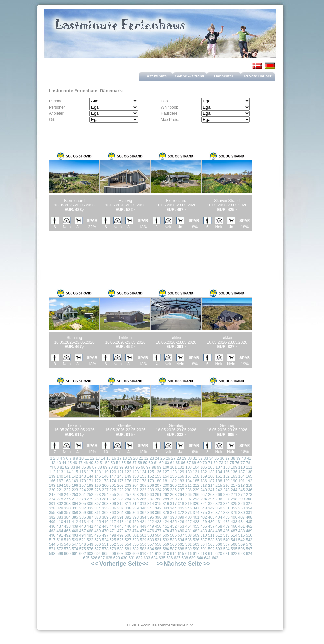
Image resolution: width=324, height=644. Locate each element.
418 (120, 522)
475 (143, 531)
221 (60, 490)
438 (67, 526)
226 (98, 490)
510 (204, 535)
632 (139, 558)
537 (204, 540)
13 (98, 458)
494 (83, 535)
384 (67, 517)
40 (244, 458)
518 (60, 540)
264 (181, 495)
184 (189, 481)
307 (98, 504)
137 (241, 472)
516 (249, 535)
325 (234, 504)
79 (51, 467)
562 (189, 544)
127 (166, 472)
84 (78, 467)
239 (196, 490)
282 (113, 499)
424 (166, 522)
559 (166, 544)
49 (91, 463)
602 (83, 554)
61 (156, 463)
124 (143, 472)
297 (226, 499)
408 (249, 517)
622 (234, 554)
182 (173, 481)
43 (58, 463)
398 (173, 517)
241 (211, 490)
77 (243, 463)
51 (102, 463)
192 (249, 481)
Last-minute (156, 76)
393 (135, 517)
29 (184, 458)
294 (204, 499)
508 (189, 535)
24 (157, 458)
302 (60, 504)
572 (60, 549)
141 (67, 476)
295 (211, 499)
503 (151, 535)
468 (90, 531)
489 (249, 531)
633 (147, 558)
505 (166, 535)
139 (52, 476)
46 (75, 463)
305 (83, 504)
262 (166, 495)
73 (221, 463)
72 (216, 463)
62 (162, 463)
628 (109, 558)
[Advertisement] (125, 252)
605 (105, 554)
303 (67, 504)
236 (173, 490)
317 (173, 504)
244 (234, 490)
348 (204, 508)
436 (52, 526)
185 (196, 481)
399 (181, 517)
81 (62, 467)
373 (189, 513)
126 (158, 472)
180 (158, 481)
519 (67, 540)
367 (143, 513)
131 (196, 472)
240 (204, 490)
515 (241, 535)
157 (189, 476)
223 (75, 490)
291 (181, 499)
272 (241, 495)
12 (92, 458)
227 (105, 490)
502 (143, 535)
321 (204, 504)
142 (75, 476)
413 (83, 522)
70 (205, 463)
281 (105, 499)
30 (190, 458)
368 (151, 513)
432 (226, 522)
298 (234, 499)
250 (75, 495)
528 (135, 540)
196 (75, 486)
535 (189, 540)
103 (189, 467)
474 (135, 531)
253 (98, 495)
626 (94, 558)
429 (204, 522)
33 (206, 458)
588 (181, 549)
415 (98, 522)
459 (226, 526)
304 (75, 504)
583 (143, 549)
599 (60, 554)
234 (158, 490)
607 (120, 554)
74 (226, 463)
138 (249, 472)
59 (145, 463)
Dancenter (224, 76)
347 (196, 508)
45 (69, 463)
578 (105, 549)
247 (52, 495)
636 (169, 558)
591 (204, 549)
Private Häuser (258, 76)
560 (173, 544)
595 (234, 549)
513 (226, 535)
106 (211, 467)
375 (204, 513)
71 (210, 463)
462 (249, 526)
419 (128, 522)
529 (143, 540)
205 (143, 486)
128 (173, 472)
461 (241, 526)
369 (158, 513)
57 (134, 463)
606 (113, 554)
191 (241, 481)
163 (234, 476)
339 (135, 508)
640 (200, 558)
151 (143, 476)
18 (125, 458)
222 (67, 490)
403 (211, 517)
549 (90, 544)
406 (234, 517)
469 (98, 531)
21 (141, 458)
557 (151, 544)
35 (217, 458)
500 (128, 535)
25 (162, 458)
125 (151, 472)
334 (98, 508)
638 (185, 558)
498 (113, 535)
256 (120, 495)
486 (226, 531)
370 (166, 513)
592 (211, 549)
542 (241, 540)
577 (98, 549)
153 (158, 476)
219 (249, 486)
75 (232, 463)
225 (90, 490)
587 (173, 549)
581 (128, 549)
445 (120, 526)
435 (249, 522)
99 (159, 467)
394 (143, 517)
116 (83, 472)
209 (173, 486)
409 (52, 522)
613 (166, 554)
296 (219, 499)
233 (151, 490)
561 (181, 544)
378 (226, 513)
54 (118, 463)
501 (135, 535)
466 (75, 531)
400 (189, 517)
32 (200, 458)
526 (120, 540)
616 (189, 554)
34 (211, 458)
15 (108, 458)
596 (241, 549)
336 (113, 508)
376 (211, 513)
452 (173, 526)
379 (234, 513)
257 (128, 495)
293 (196, 499)
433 (234, 522)
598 (52, 554)
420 (135, 522)
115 (75, 472)
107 (219, 467)
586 (166, 549)
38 (233, 458)
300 (249, 499)
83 (73, 467)
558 (158, 544)
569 (241, 544)
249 (67, 495)
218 (241, 486)
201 (113, 486)
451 (166, 526)
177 (135, 481)
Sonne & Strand (190, 76)
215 (219, 486)
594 (226, 549)
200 (105, 486)
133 (211, 472)
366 (135, 513)
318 (181, 504)
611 (151, 554)
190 (234, 481)
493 (75, 535)
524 (105, 540)
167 (60, 481)
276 (67, 499)
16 (114, 458)
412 (75, 522)
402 (204, 517)
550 (98, 544)
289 (166, 499)
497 (105, 535)
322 (211, 504)
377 (219, 513)
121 (120, 472)
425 (173, 522)
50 (96, 463)
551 (105, 544)
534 (181, 540)
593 (219, 549)
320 (196, 504)
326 (241, 504)
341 (151, 508)
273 (249, 495)
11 (87, 458)
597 (249, 549)
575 (83, 549)
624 (249, 554)
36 (222, 458)
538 (211, 540)
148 (120, 476)
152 (151, 476)
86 (89, 467)
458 (219, 526)
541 (234, 540)
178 (143, 481)
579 (113, 549)
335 (105, 508)
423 (158, 522)
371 (173, 513)
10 (81, 458)
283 (120, 499)
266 (196, 495)
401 (196, 517)
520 (75, 540)
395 (151, 517)
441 (90, 526)
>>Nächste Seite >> (184, 564)
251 (83, 495)
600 (67, 554)
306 (90, 504)
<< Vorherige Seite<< (120, 564)
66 (183, 463)
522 (90, 540)
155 (173, 476)
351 (226, 508)
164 (241, 476)
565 (211, 544)
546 (67, 544)
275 (60, 499)
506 (173, 535)
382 (52, 517)
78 (248, 463)
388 (98, 517)
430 (211, 522)
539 (219, 540)
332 (83, 508)
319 (189, 504)
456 (204, 526)
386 (83, 517)
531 (158, 540)
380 (241, 513)
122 (128, 472)
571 (52, 549)
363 (113, 513)
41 (249, 458)
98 (154, 467)
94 (132, 467)
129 (181, 472)
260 (151, 495)
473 (128, 531)
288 (158, 499)
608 (128, 554)
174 (113, 481)
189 (226, 481)
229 (120, 490)
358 (75, 513)
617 (196, 554)
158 (196, 476)
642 (215, 558)
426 (181, 522)
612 (158, 554)
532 (166, 540)
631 (132, 558)
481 (189, 531)
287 (151, 499)
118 (98, 472)
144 (90, 476)
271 (234, 495)
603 (90, 554)
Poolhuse (149, 625)
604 (98, 554)
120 (113, 472)
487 (234, 531)
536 (196, 540)
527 (128, 540)
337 (120, 508)
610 (143, 554)
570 (249, 544)
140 (60, 476)
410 (60, 522)
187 (211, 481)
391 (120, 517)
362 (105, 513)
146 (105, 476)
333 (90, 508)
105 (204, 467)
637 (177, 558)
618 (204, 554)
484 (211, 531)
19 (130, 458)
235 (166, 490)
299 (241, 499)
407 (241, 517)
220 (52, 490)
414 (90, 522)
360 (90, 513)
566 (219, 544)
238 (189, 490)
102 (181, 467)
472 (120, 531)
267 (204, 495)
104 (196, 467)
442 (98, 526)
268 (211, 495)
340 (143, 508)
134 (219, 472)
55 (124, 463)
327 (249, 504)
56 (129, 463)
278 (83, 499)
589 (189, 549)
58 (140, 463)
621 (226, 554)
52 (107, 463)
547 (75, 544)
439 (75, 526)
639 (192, 558)
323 (219, 504)
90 (111, 467)
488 (241, 531)
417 (113, 522)
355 (52, 513)
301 (52, 504)
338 (128, 508)
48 (86, 463)
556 (143, 544)
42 (53, 463)
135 (226, 472)
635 (162, 558)
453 (181, 526)
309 (113, 504)
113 (60, 472)
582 (135, 549)
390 (113, 517)
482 (196, 531)
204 (135, 486)
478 (166, 531)
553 (120, 544)
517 (52, 540)
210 (181, 486)
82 (67, 467)
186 (204, 481)
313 (143, 504)
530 (151, 540)
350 (219, 508)
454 (189, 526)
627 (101, 558)
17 (119, 458)
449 (151, 526)
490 (52, 535)
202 (120, 486)
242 (219, 490)
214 (211, 486)
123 (135, 472)
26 (168, 458)
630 (124, 558)
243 (226, 490)
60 (150, 463)
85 (83, 467)
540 (226, 540)
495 (90, 535)
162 (226, 476)
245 (241, 490)
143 (83, 476)
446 (128, 526)
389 (105, 517)
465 (67, 531)
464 (60, 531)
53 (113, 463)
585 (158, 549)
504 (158, 535)
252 (90, 495)
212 (196, 486)
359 (83, 513)
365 (128, 513)
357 (67, 513)
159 (204, 476)
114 (67, 472)
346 (189, 508)
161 (219, 476)
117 (90, 472)
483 (204, 531)
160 (211, 476)
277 (75, 499)
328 (52, 508)
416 (105, 522)
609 (135, 554)
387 (90, 517)
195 (67, 486)
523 (98, 540)
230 (128, 490)
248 (60, 495)
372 (181, 513)
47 (80, 463)
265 (189, 495)
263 (173, 495)
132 (204, 472)
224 (83, 490)
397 (166, 517)
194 (60, 486)
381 (249, 513)
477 (158, 531)
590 (196, 549)
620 (219, 554)
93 (127, 467)
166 (52, 481)
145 (98, 476)
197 (83, 486)
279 (90, 499)
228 (113, 490)
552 (113, 544)
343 (166, 508)
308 (105, 504)
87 (94, 467)
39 (238, 458)
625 (86, 558)
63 (167, 463)
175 (120, 481)
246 (249, 490)
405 (226, 517)
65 (178, 463)
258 (135, 495)
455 (196, 526)
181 (166, 481)
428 (196, 522)
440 (83, 526)
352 (234, 508)
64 (172, 463)
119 (105, 472)
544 (52, 544)
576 (90, 549)
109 (234, 467)
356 (60, 513)
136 (234, 472)
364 (120, 513)
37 (228, 458)
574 (75, 549)
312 (135, 504)
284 (128, 499)
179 (151, 481)
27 (174, 458)
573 (67, 549)
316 (166, 504)
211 (189, 486)
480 (181, 531)
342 (158, 508)
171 (90, 481)
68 (194, 463)
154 (166, 476)
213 (204, 486)
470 (105, 531)
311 (128, 504)
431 (219, 522)
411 (67, 522)
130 (189, 472)
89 (105, 467)
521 (83, 540)
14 (103, 458)
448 (143, 526)
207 (158, 486)
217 (234, 486)
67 (188, 463)
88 (100, 467)
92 (121, 467)
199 (98, 486)
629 (117, 558)
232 (143, 490)
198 (90, 486)
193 (52, 486)
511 (211, 535)
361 (98, 513)
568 (234, 544)
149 (128, 476)
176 (128, 481)
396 (158, 517)
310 (120, 504)
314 (151, 504)
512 (219, 535)
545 (60, 544)
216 (226, 486)
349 (211, 508)
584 (151, 549)
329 (60, 508)
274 (52, 499)
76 (237, 463)
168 (67, 481)
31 (195, 458)
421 (143, 522)
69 (199, 463)
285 (135, 499)
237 (181, 490)
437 (60, 526)
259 (143, 495)
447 (135, 526)
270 (226, 495)
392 (128, 517)
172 (98, 481)
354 (249, 508)
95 (138, 467)
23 (152, 458)
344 (173, 508)
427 (189, 522)
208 (166, 486)
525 (113, 540)
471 (113, 531)
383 (60, 517)
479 (173, 531)
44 (64, 463)
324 (226, 504)
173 (105, 481)
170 (83, 481)
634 (155, 558)
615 (181, 554)
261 (158, 495)
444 (113, 526)
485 (219, 531)
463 (52, 531)
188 (219, 481)
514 (234, 535)
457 (211, 526)
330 (67, 508)
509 (196, 535)
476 (151, 531)
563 (196, 544)
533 (173, 540)
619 (211, 554)
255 (113, 495)
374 (196, 513)
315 (158, 504)
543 (249, 540)
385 (75, 517)
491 (60, 535)
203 (128, 486)
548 (83, 544)
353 (241, 508)
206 (151, 486)
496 (98, 535)
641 (207, 558)
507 (181, 535)
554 (128, 544)
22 (146, 458)
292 (189, 499)
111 (249, 467)
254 (105, 495)
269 (219, 495)
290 (173, 499)
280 (98, 499)
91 (116, 467)
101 (173, 467)
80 (57, 467)
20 (136, 458)
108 (226, 467)
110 (242, 467)
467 (83, 531)
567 (226, 544)
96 (143, 467)
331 (75, 508)
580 (120, 549)
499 (120, 535)
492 (67, 535)
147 (113, 476)
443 (105, 526)
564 (204, 544)
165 (249, 476)
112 (52, 472)
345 (181, 508)
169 (75, 481)
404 (219, 517)
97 (149, 467)
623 (241, 554)
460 (234, 526)
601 (75, 554)
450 (158, 526)
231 (135, 490)
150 (135, 476)
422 (151, 522)
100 (166, 467)
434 (241, 522)
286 (143, 499)
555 (135, 544)
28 (179, 458)
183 (181, 481)
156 (181, 476)
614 (173, 554)
